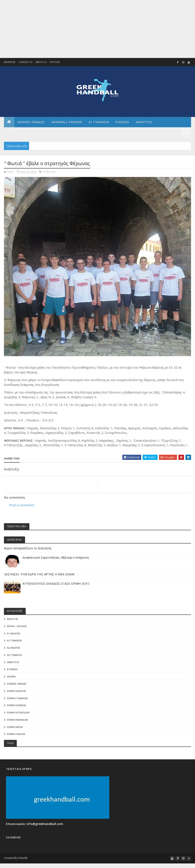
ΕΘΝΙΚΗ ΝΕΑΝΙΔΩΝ (17, 722)
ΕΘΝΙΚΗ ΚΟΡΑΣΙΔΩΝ (18, 714)
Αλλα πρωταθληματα (24, 132)
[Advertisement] (97, 29)
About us (41, 62)
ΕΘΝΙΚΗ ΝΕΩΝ (15, 729)
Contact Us (26, 62)
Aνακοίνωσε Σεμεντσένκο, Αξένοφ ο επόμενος (56, 558)
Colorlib (23, 860)
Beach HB (13, 620)
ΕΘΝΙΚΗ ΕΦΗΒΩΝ (16, 707)
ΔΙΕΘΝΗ (11, 678)
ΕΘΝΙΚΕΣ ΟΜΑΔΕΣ (31, 122)
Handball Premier (67, 122)
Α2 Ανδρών (14, 649)
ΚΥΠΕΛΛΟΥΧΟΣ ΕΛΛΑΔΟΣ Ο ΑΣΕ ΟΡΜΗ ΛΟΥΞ (56, 584)
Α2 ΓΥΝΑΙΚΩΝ (14, 656)
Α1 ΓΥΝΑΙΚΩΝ (99, 122)
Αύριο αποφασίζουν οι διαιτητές (28, 548)
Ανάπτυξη (49, 172)
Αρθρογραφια (59, 132)
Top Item (55, 62)
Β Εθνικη (12, 670)
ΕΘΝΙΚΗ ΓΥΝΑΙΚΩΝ (17, 700)
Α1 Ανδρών (14, 634)
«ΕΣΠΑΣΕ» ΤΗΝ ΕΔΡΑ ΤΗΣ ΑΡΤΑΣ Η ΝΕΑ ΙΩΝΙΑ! (39, 575)
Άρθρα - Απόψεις (17, 627)
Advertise (10, 62)
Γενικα (82, 132)
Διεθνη (99, 132)
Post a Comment (22, 505)
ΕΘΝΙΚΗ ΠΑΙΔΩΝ (16, 736)
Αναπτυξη (144, 122)
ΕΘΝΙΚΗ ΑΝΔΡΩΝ (16, 692)
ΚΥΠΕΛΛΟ (122, 122)
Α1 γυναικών (14, 641)
